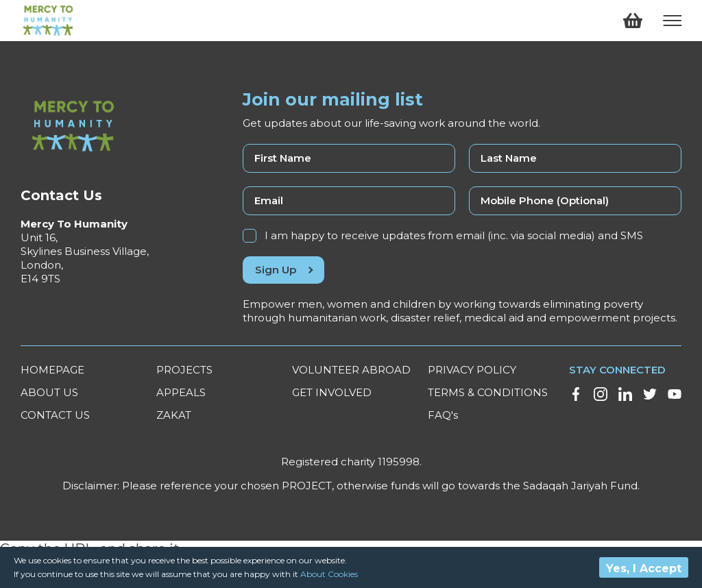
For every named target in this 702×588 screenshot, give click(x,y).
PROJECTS (184, 370)
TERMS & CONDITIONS (488, 392)
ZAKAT (174, 415)
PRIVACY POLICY (472, 370)
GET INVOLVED (332, 392)
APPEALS (181, 392)
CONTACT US (55, 415)
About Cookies (329, 574)
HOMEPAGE (52, 370)
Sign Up (283, 270)
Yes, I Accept (644, 568)
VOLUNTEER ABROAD (351, 370)
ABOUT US (49, 392)
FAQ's (443, 415)
